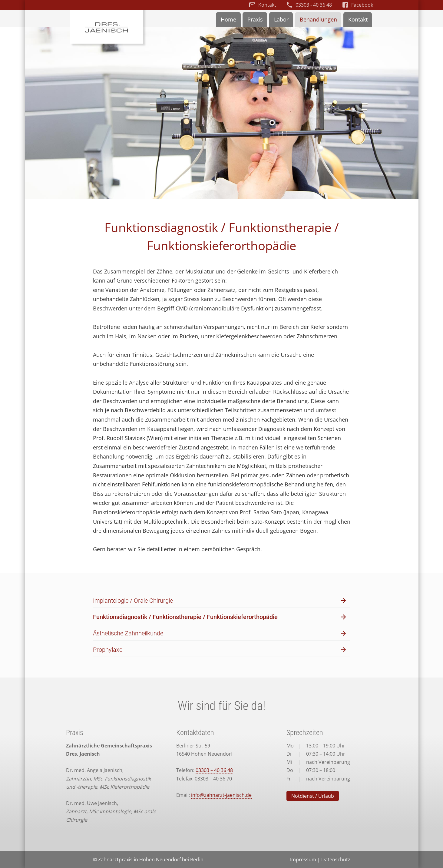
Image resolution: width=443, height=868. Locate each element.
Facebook (362, 5)
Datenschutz (336, 860)
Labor (281, 19)
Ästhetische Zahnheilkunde (220, 633)
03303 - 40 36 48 (314, 5)
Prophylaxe (220, 650)
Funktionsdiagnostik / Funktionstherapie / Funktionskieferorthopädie (220, 617)
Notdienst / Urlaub (313, 796)
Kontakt (267, 5)
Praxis (255, 19)
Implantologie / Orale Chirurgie (220, 601)
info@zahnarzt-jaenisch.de (221, 795)
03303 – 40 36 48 (214, 770)
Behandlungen (318, 19)
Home (228, 19)
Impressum (303, 860)
